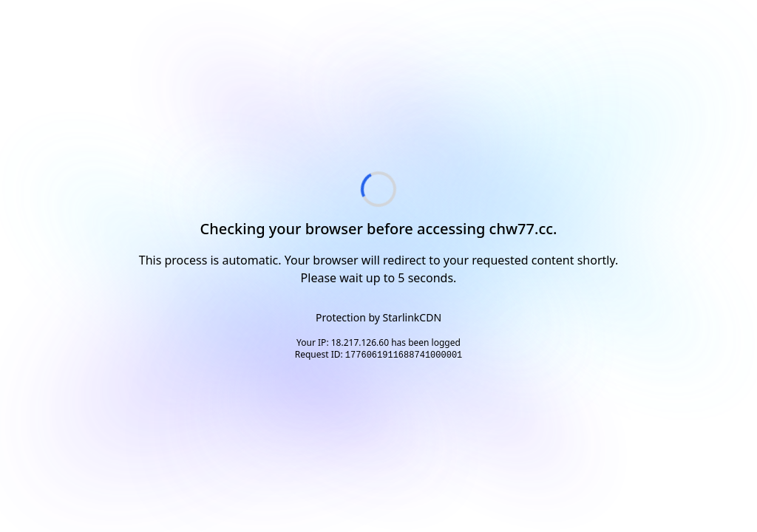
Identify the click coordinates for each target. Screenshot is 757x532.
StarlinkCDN (412, 317)
